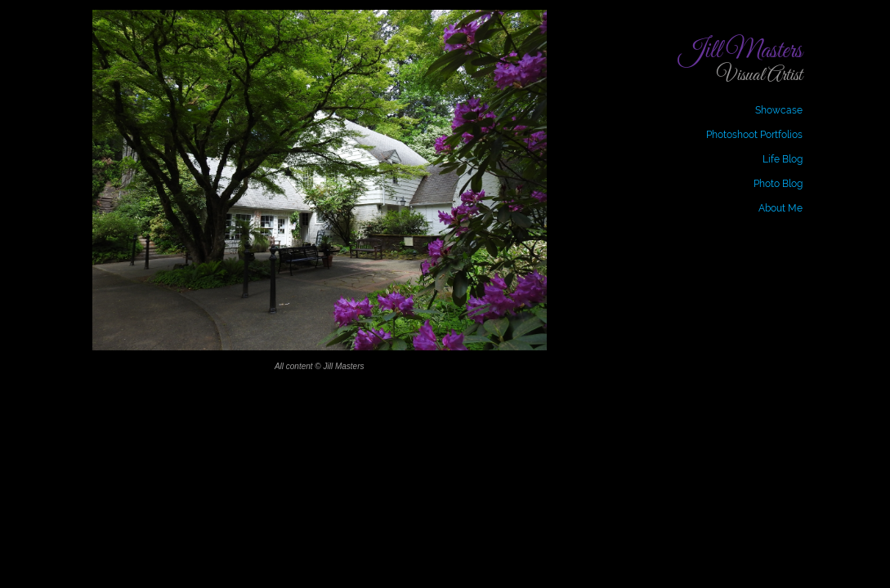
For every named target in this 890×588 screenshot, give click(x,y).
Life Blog (783, 159)
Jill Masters (741, 51)
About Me (780, 208)
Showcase (779, 110)
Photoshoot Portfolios (754, 135)
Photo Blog (778, 184)
